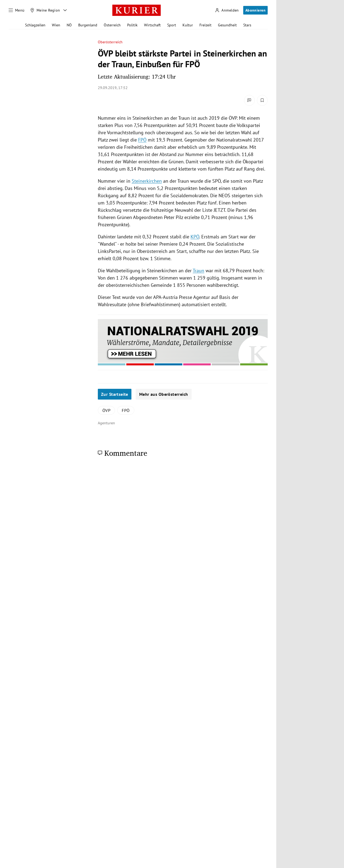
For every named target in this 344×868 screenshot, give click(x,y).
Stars (247, 25)
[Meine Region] (45, 10)
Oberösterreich (110, 42)
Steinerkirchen (147, 181)
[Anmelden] (227, 10)
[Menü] (17, 10)
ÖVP (106, 410)
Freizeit (205, 25)
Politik (132, 25)
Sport (172, 25)
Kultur (188, 25)
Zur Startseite (115, 394)
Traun (198, 271)
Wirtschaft (152, 25)
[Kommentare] (249, 100)
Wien (56, 25)
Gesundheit (227, 25)
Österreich (112, 25)
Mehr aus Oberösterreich (164, 394)
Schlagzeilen (35, 25)
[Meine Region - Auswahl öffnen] (65, 10)
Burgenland (88, 25)
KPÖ (195, 237)
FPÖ (142, 140)
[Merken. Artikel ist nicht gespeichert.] (262, 100)
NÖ (69, 25)
